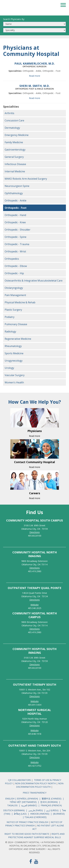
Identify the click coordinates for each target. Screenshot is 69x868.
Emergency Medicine (17, 135)
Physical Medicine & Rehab (20, 302)
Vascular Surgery (15, 375)
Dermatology (12, 128)
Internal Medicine (15, 171)
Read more (35, 76)
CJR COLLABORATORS (19, 780)
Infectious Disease (15, 164)
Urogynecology (14, 361)
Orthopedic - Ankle (16, 201)
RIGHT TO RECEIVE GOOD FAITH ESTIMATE (27, 834)
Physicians (35, 431)
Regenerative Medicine (18, 339)
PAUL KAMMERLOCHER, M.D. (35, 63)
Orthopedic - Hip (14, 273)
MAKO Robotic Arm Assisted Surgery (26, 179)
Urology (9, 368)
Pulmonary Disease (16, 324)
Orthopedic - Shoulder (18, 230)
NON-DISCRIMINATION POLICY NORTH (36, 783)
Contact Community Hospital (34, 462)
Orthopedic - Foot (16, 208)
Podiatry (10, 317)
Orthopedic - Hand (15, 215)
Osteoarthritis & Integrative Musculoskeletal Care (34, 281)
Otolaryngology (14, 288)
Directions (35, 532)
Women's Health (14, 382)
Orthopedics (12, 259)
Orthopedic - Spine (16, 237)
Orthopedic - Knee (15, 222)
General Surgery (14, 157)
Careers (35, 493)
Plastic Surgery (13, 310)
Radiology (10, 331)
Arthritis (9, 113)
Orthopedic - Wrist (15, 251)
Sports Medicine (14, 353)
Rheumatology (13, 346)
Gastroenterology (15, 150)
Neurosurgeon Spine (17, 186)
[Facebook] (31, 861)
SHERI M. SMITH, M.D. (34, 86)
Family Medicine (14, 142)
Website (35, 605)
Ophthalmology (14, 193)
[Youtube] (36, 861)
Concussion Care (14, 120)
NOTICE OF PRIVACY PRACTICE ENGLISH (28, 822)
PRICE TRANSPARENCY (35, 793)
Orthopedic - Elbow (16, 266)
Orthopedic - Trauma (17, 244)
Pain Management (15, 295)
